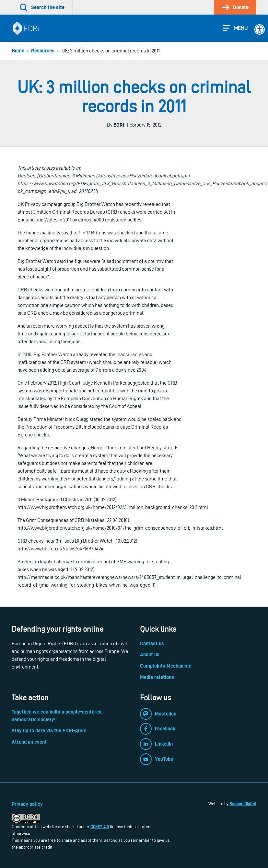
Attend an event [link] (29, 742)
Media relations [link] (157, 677)
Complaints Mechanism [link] (166, 666)
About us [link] (150, 654)
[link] (260, 29)
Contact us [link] (152, 643)
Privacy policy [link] (27, 804)
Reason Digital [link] (243, 804)
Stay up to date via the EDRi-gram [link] (49, 731)
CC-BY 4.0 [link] (100, 827)
